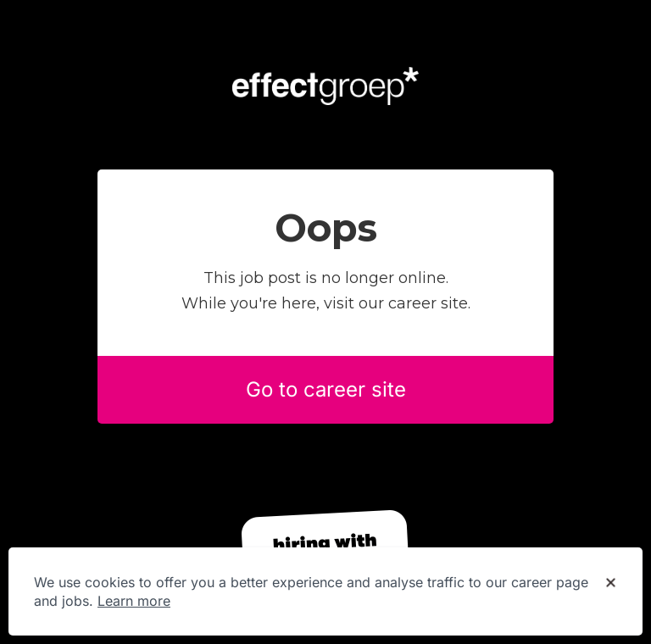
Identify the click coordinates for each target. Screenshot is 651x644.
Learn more (134, 601)
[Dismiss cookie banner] (611, 583)
